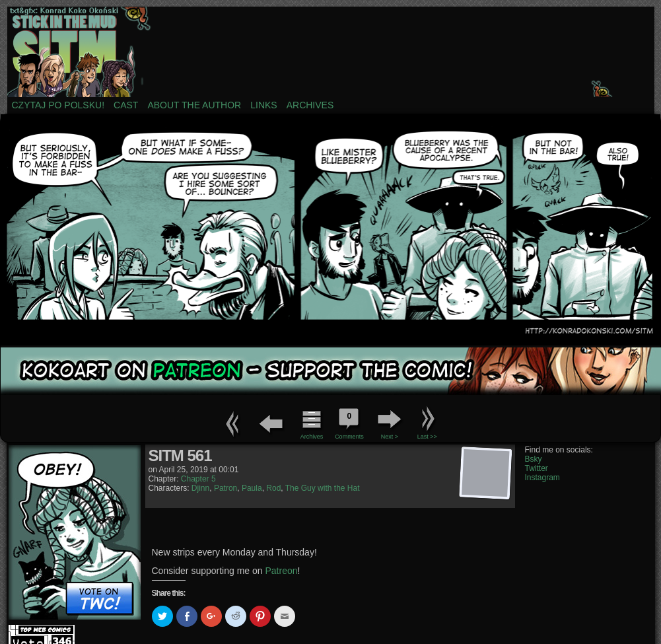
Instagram (542, 478)
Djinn (200, 488)
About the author (194, 105)
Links (263, 105)
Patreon (282, 571)
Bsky (534, 459)
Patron (226, 488)
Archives (310, 105)
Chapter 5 (198, 479)
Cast (126, 105)
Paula (252, 488)
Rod (273, 488)
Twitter (537, 468)
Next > (390, 437)
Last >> (427, 437)
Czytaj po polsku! (58, 105)
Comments (349, 422)
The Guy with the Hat (323, 488)
